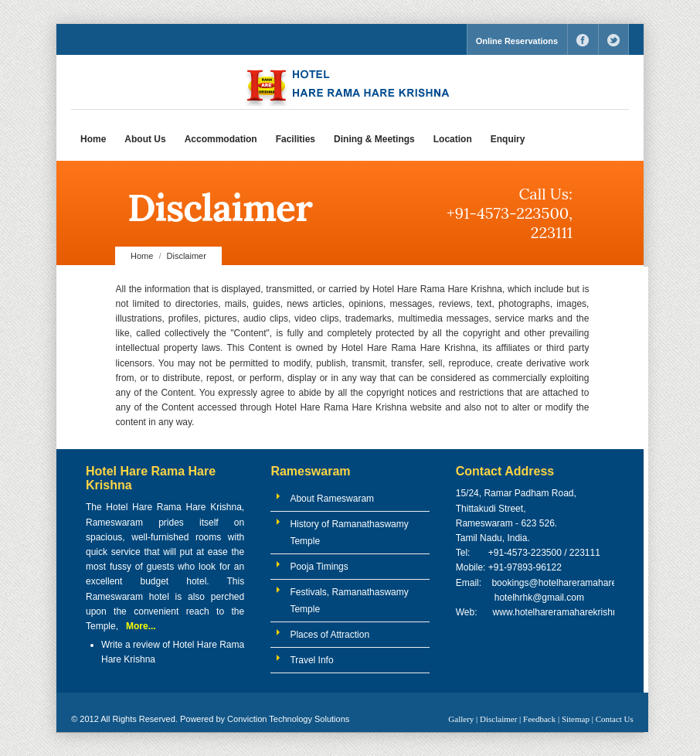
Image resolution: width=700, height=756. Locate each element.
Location (453, 139)
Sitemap (576, 719)
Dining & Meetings (374, 139)
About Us (145, 139)
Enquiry (508, 139)
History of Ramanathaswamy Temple (349, 533)
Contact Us (615, 719)
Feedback (539, 719)
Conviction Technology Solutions (288, 719)
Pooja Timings (319, 567)
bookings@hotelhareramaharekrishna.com (579, 583)
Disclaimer (498, 719)
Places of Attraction (330, 635)
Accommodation (221, 139)
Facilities (296, 139)
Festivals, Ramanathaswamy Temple (349, 601)
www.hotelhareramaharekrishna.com (568, 612)
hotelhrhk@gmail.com (538, 598)
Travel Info (311, 660)
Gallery (461, 719)
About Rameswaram (332, 499)
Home (93, 139)
